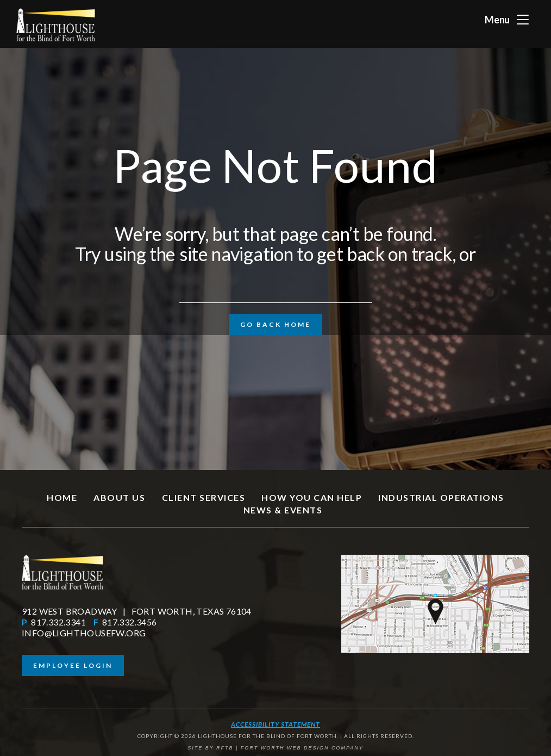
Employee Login (73, 665)
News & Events (283, 510)
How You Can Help (312, 497)
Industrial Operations (441, 497)
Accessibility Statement (275, 724)
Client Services (204, 497)
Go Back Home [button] (275, 324)
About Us (119, 497)
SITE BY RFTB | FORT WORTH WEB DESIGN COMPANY (275, 748)
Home (62, 497)
